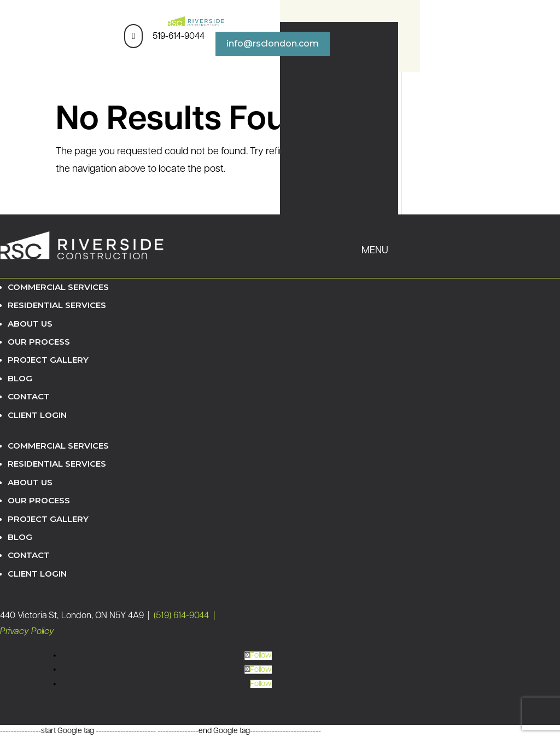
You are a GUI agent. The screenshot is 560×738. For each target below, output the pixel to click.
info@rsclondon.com (273, 43)
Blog (20, 378)
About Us (30, 324)
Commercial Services (58, 287)
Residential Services (57, 305)
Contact (29, 396)
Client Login (37, 415)
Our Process (39, 342)
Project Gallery (48, 360)
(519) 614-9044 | (185, 616)
